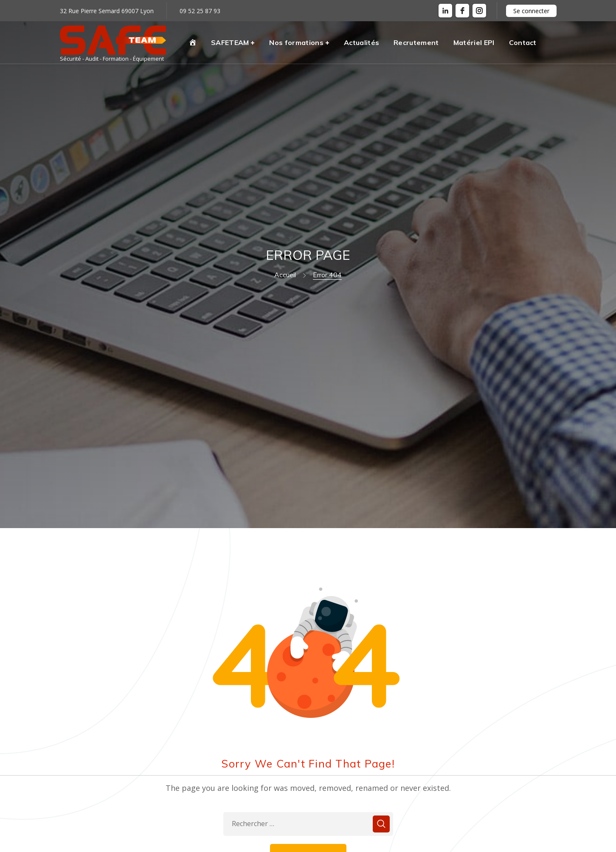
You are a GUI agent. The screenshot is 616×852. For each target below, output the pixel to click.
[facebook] (462, 11)
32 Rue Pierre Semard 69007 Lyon (107, 11)
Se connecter (531, 11)
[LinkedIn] (445, 11)
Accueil (285, 275)
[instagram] (479, 11)
